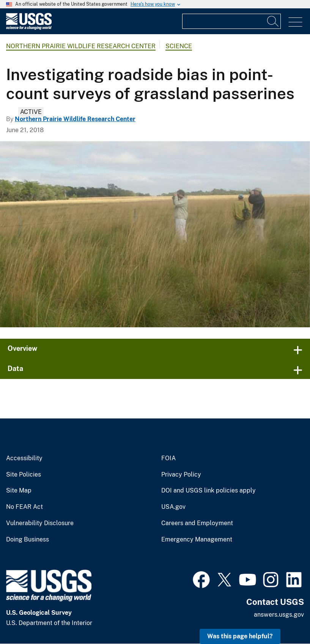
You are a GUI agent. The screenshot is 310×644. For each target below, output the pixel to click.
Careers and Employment (197, 523)
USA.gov (173, 507)
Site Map (19, 491)
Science (179, 46)
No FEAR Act (24, 507)
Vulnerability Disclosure (40, 523)
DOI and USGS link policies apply (209, 491)
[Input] (231, 21)
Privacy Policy (181, 475)
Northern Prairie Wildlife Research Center (81, 46)
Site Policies (24, 475)
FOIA (168, 458)
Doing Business (28, 540)
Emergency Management (197, 540)
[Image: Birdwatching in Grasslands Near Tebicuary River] (155, 234)
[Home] (29, 28)
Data (15, 369)
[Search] (273, 21)
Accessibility (24, 458)
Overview (22, 348)
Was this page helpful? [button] (240, 636)
